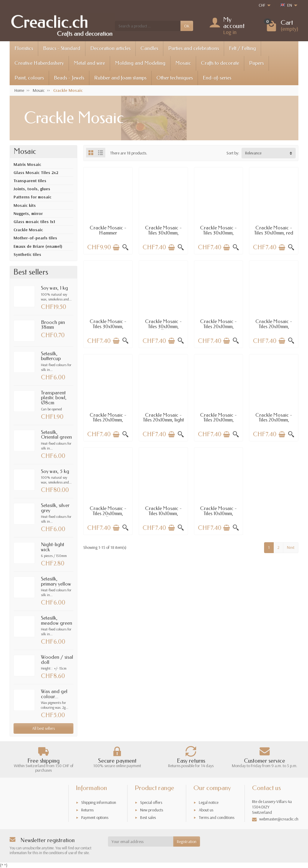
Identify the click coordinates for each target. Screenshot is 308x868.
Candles (149, 48)
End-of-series (217, 78)
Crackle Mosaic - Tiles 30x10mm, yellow (163, 326)
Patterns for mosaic (32, 197)
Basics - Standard (62, 48)
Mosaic (183, 63)
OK (187, 26)
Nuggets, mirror (28, 213)
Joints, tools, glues (32, 189)
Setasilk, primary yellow (56, 581)
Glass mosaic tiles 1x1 (34, 222)
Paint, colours (29, 78)
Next (291, 547)
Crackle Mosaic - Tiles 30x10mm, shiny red (218, 233)
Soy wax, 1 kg (54, 288)
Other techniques (175, 78)
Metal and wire (89, 63)
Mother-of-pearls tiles (35, 238)
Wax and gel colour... (54, 694)
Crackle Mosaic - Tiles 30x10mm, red (274, 230)
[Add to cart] (116, 247)
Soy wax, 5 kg (55, 471)
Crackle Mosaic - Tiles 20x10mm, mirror (218, 326)
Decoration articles (110, 48)
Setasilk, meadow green (57, 621)
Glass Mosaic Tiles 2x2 (36, 173)
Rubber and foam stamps (120, 78)
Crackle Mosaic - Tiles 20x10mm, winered (218, 420)
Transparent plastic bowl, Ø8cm (54, 398)
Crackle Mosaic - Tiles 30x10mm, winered (163, 233)
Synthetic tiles (27, 254)
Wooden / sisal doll (57, 660)
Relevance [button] (253, 153)
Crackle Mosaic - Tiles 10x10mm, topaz (218, 513)
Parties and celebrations (194, 48)
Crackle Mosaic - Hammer (108, 230)
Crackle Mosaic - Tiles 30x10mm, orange (108, 326)
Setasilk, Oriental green (56, 435)
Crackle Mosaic (28, 230)
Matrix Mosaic (27, 164)
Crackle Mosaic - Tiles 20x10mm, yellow (108, 513)
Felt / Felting (242, 48)
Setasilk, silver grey (55, 508)
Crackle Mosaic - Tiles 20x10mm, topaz (274, 326)
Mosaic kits (25, 205)
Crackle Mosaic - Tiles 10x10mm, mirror (163, 513)
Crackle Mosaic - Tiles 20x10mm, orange (274, 420)
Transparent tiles (30, 181)
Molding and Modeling (140, 63)
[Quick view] (125, 247)
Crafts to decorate (220, 63)
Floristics (24, 48)
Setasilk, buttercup (51, 356)
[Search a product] (148, 26)
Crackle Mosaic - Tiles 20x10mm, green (108, 420)
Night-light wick (52, 547)
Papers (256, 63)
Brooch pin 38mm (53, 325)
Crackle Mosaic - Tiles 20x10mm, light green (163, 420)
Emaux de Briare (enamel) (38, 246)
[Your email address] (141, 842)
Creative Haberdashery (39, 63)
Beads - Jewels (69, 78)
